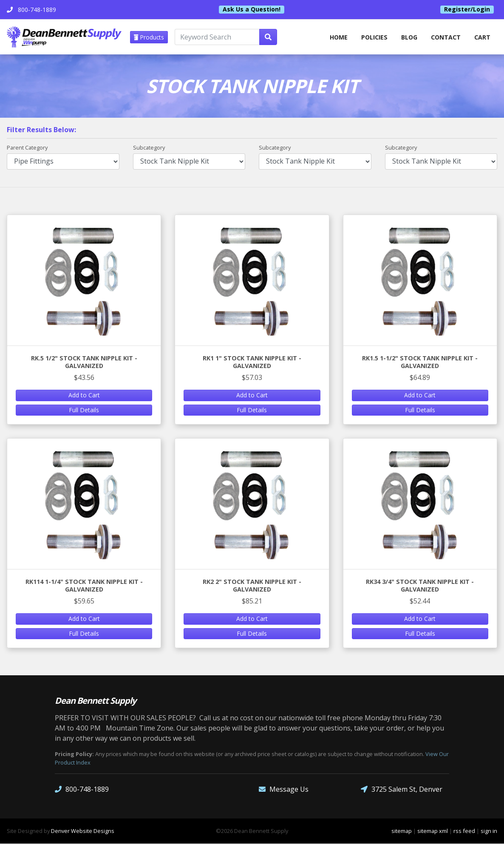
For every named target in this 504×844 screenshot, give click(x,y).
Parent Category (27, 148)
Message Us (284, 790)
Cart (482, 37)
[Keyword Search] (217, 37)
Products (149, 37)
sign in (489, 831)
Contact (446, 37)
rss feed (464, 831)
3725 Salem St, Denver (402, 790)
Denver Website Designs (83, 831)
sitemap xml (433, 831)
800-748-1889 (82, 790)
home (337, 37)
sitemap (402, 831)
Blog (409, 37)
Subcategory (149, 148)
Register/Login (467, 9)
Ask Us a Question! (252, 9)
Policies (373, 37)
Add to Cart (84, 395)
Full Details (84, 410)
